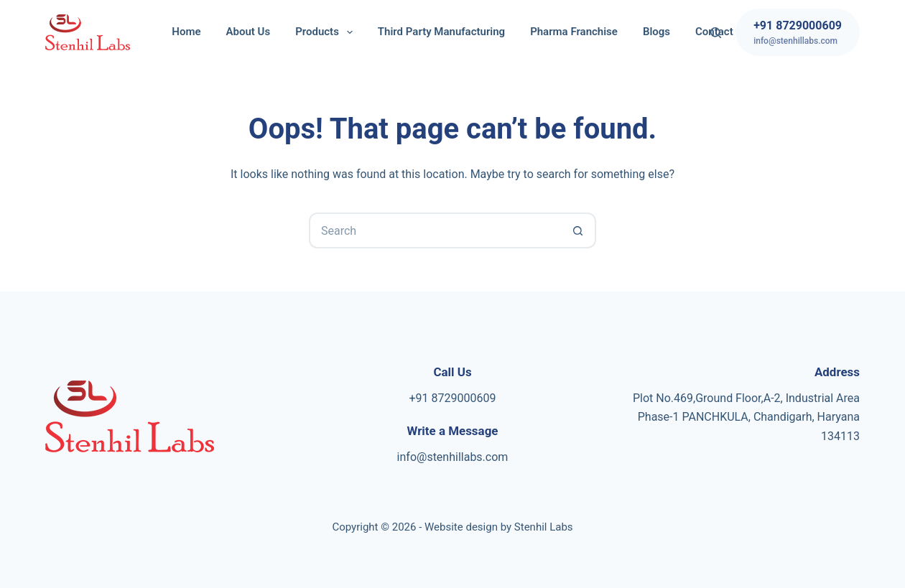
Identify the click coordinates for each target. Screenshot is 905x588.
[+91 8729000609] (798, 32)
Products (327, 32)
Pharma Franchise (574, 32)
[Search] (716, 33)
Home (186, 32)
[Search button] (578, 230)
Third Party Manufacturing (441, 32)
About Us (249, 32)
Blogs (656, 32)
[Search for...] (435, 230)
